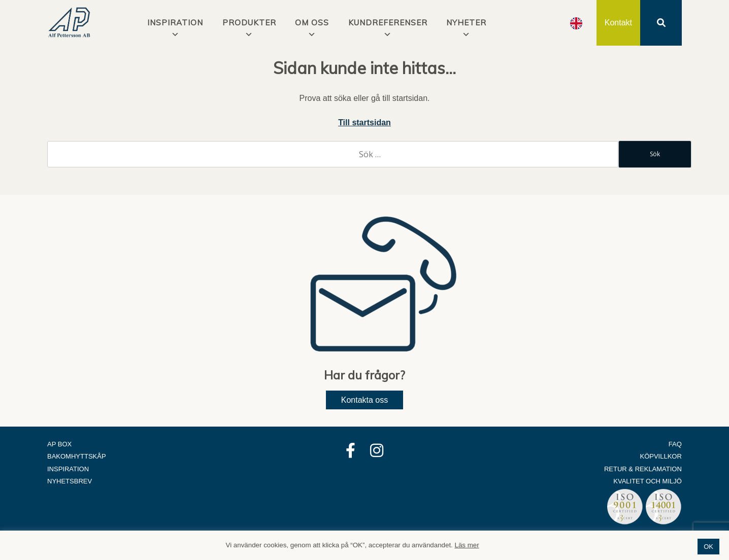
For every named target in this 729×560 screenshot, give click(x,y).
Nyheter (466, 23)
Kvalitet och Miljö (648, 481)
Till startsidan (364, 123)
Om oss (312, 23)
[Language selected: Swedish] (576, 23)
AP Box (59, 444)
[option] (576, 23)
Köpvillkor (661, 456)
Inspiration (68, 469)
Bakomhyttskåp (77, 456)
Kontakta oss (365, 400)
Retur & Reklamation (643, 469)
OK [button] (708, 547)
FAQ (675, 444)
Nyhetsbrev (70, 481)
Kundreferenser (388, 23)
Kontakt (618, 23)
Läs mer (467, 545)
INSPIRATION (175, 23)
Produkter (249, 23)
